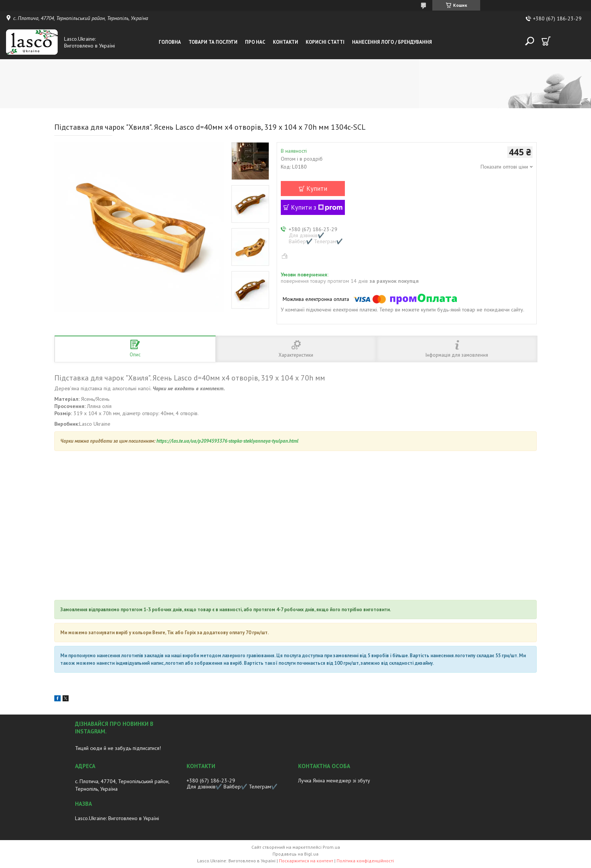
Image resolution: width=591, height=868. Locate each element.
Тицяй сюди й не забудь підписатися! (118, 748)
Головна (170, 42)
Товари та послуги (213, 42)
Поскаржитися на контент (306, 861)
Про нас (255, 42)
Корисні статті (325, 42)
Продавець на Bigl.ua (295, 854)
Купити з (317, 207)
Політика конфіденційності (365, 861)
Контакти (286, 42)
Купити (317, 189)
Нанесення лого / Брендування (392, 42)
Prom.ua (331, 847)
